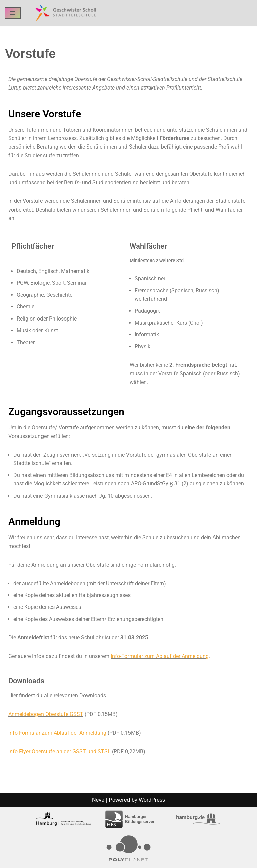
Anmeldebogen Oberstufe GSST (46, 716)
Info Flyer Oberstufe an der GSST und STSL (60, 753)
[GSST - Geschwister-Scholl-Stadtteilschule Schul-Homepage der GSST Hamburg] (64, 13)
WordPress (152, 861)
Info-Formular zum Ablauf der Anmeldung (160, 658)
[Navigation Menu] (13, 13)
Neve (98, 861)
